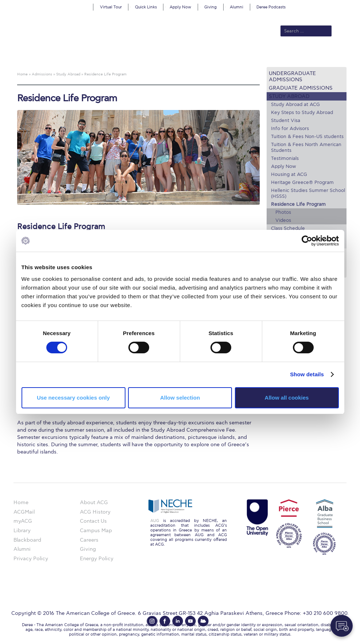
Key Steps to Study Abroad (302, 113)
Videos (283, 220)
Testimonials (285, 158)
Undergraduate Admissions (292, 76)
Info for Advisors (290, 129)
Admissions (127, 55)
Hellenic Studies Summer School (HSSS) (308, 193)
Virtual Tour (111, 7)
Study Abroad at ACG (295, 105)
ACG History (95, 512)
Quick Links (146, 7)
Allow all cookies (287, 398)
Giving (210, 7)
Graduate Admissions (301, 88)
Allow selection (180, 398)
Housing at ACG (289, 174)
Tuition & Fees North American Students (306, 148)
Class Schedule (288, 228)
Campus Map (96, 531)
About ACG (92, 55)
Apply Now (180, 7)
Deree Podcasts (271, 7)
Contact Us (93, 521)
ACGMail (24, 512)
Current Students (299, 55)
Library (22, 531)
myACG (23, 521)
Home (21, 502)
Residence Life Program (298, 204)
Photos (283, 212)
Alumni (237, 7)
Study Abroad (289, 96)
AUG (155, 521)
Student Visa (286, 121)
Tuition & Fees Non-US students (307, 137)
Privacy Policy (31, 559)
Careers (89, 540)
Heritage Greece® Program (302, 182)
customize (329, 5)
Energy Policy (97, 559)
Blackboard (27, 540)
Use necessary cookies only (73, 398)
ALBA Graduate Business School (225, 55)
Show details (307, 374)
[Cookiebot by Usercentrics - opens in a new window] (307, 241)
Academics (161, 55)
